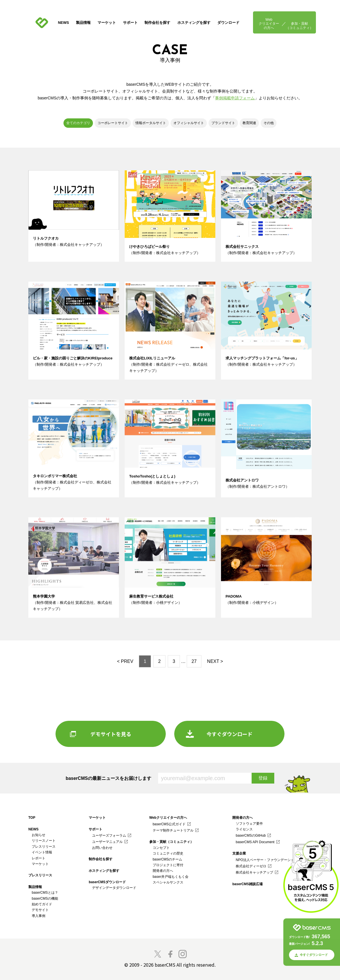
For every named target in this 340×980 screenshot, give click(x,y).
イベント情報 (42, 852)
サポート (130, 23)
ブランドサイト (223, 123)
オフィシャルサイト (189, 123)
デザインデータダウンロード (114, 888)
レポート (39, 858)
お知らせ (39, 835)
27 (194, 661)
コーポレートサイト (113, 123)
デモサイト (40, 910)
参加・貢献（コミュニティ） (299, 26)
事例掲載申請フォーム (235, 98)
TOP (32, 818)
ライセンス (244, 829)
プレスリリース (44, 847)
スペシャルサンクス (168, 882)
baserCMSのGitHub (251, 835)
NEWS (63, 23)
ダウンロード (228, 23)
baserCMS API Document (255, 842)
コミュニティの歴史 (168, 853)
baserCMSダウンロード (107, 882)
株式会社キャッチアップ (254, 872)
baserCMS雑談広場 (247, 884)
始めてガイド (42, 904)
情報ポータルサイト (151, 123)
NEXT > (215, 661)
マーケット (107, 23)
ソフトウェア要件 (249, 824)
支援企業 (239, 853)
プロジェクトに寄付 (168, 865)
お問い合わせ (102, 848)
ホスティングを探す (194, 23)
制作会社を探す (157, 23)
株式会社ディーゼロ (251, 866)
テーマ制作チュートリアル (173, 830)
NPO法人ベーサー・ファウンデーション (267, 860)
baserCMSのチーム (168, 859)
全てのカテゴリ (78, 123)
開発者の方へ (163, 871)
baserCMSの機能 (45, 899)
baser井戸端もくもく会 (171, 877)
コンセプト (161, 848)
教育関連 (249, 123)
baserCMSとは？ (45, 893)
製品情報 (83, 23)
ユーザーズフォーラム (109, 835)
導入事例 (39, 916)
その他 (269, 123)
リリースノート (44, 841)
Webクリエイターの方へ (269, 24)
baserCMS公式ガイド (169, 824)
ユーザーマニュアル (107, 842)
